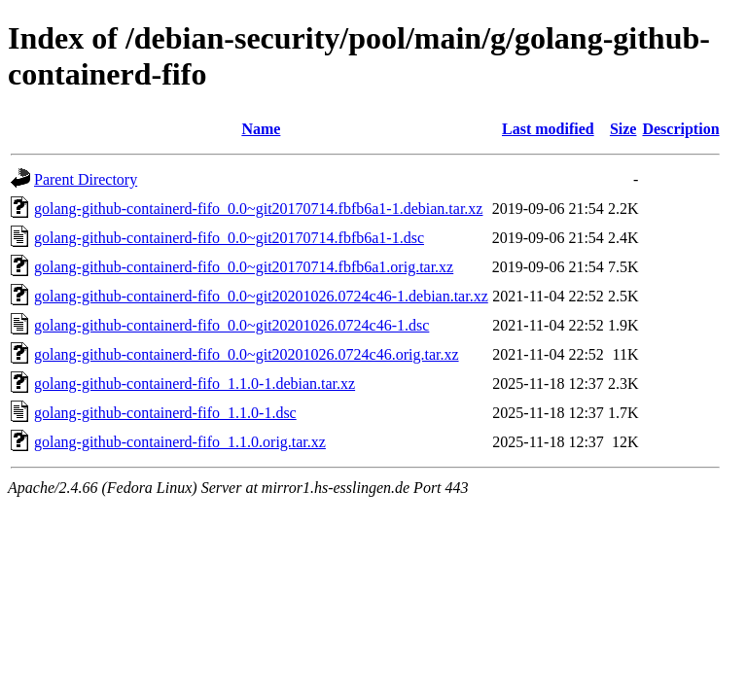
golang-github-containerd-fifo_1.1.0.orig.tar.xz (180, 442)
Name (261, 129)
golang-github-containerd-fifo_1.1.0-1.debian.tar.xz (195, 384)
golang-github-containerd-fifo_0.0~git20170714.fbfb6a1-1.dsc (229, 238)
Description (680, 129)
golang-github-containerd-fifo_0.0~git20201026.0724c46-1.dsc (231, 325)
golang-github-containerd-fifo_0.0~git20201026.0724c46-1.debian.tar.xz (261, 296)
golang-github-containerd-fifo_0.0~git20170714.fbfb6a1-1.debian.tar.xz (258, 209)
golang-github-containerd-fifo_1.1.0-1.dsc (165, 413)
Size (623, 129)
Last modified (548, 129)
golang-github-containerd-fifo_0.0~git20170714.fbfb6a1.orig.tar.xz (244, 267)
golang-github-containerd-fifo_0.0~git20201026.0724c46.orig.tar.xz (247, 354)
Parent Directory (86, 179)
